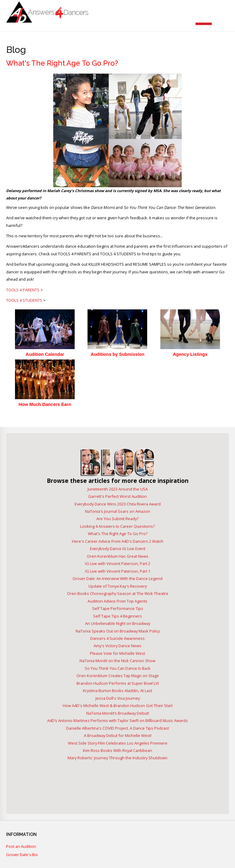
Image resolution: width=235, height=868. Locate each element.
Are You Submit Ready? (117, 519)
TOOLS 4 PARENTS (23, 290)
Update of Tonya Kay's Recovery (118, 586)
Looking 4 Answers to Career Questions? (117, 526)
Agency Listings (190, 354)
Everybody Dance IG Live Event (118, 549)
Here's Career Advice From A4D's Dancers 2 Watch (118, 541)
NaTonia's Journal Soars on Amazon (118, 511)
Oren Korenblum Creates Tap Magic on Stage (118, 676)
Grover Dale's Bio (22, 855)
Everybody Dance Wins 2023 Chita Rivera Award (118, 504)
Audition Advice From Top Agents (117, 601)
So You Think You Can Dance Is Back (118, 668)
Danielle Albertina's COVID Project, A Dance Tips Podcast (117, 728)
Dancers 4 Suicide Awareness (117, 638)
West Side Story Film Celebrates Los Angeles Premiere (118, 743)
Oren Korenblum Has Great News (118, 556)
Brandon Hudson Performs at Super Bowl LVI (118, 683)
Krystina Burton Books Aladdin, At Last (117, 691)
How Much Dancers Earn (45, 404)
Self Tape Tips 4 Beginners (117, 616)
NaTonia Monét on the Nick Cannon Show (117, 661)
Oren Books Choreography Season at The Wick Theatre (118, 593)
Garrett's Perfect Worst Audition (117, 496)
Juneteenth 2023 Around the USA (118, 489)
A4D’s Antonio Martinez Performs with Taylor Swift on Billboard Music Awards (117, 720)
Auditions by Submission (117, 354)
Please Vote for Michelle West (117, 653)
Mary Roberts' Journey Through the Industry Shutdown (117, 758)
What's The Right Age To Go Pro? (118, 534)
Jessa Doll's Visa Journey (118, 698)
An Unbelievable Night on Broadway (118, 623)
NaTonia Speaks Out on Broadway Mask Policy (118, 631)
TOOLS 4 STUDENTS (24, 300)
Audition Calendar (45, 354)
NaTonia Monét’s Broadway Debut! (118, 713)
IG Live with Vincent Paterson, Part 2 (118, 563)
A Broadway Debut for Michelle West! (118, 735)
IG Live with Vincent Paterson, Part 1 (118, 571)
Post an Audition (21, 847)
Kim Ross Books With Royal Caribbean (117, 750)
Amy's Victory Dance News (117, 646)
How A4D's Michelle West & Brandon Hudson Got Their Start (118, 706)
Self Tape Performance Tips (118, 608)
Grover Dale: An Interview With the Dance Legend (117, 578)
